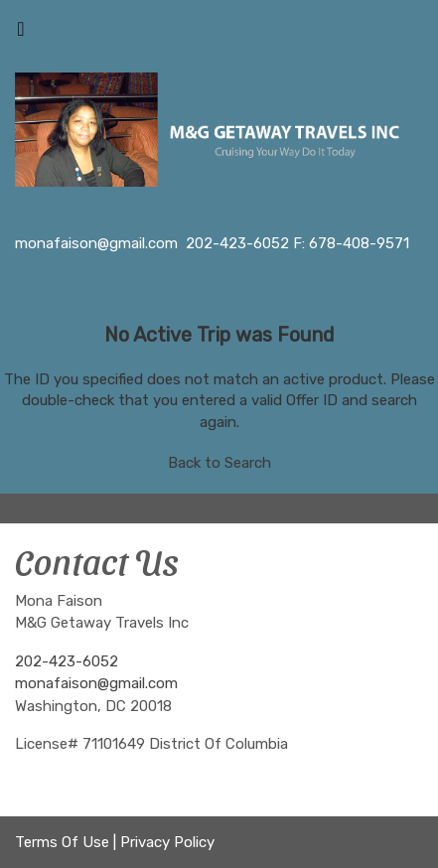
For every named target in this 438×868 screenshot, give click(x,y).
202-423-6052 (67, 661)
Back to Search (219, 463)
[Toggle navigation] (21, 34)
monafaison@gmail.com (96, 683)
